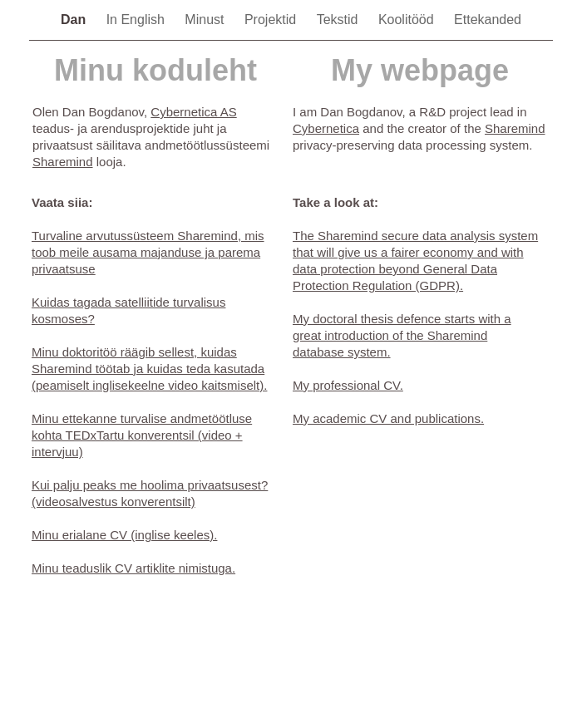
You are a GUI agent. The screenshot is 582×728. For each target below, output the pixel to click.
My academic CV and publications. (388, 418)
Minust (206, 20)
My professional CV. (348, 385)
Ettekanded (488, 20)
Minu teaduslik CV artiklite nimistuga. (133, 568)
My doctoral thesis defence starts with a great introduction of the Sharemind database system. (402, 335)
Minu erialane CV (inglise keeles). (124, 535)
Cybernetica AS (193, 112)
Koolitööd (408, 20)
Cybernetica (326, 128)
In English (138, 20)
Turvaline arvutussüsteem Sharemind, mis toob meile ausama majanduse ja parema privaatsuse (148, 252)
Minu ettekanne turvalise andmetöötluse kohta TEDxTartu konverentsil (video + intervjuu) (142, 435)
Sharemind (63, 162)
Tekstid (339, 20)
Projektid (272, 20)
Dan (75, 20)
